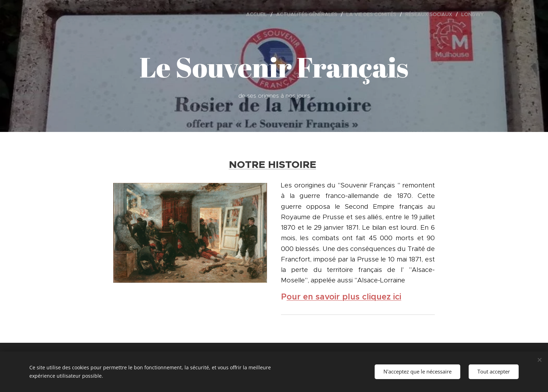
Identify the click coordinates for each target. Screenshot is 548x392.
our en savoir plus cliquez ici (344, 296)
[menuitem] (258, 14)
